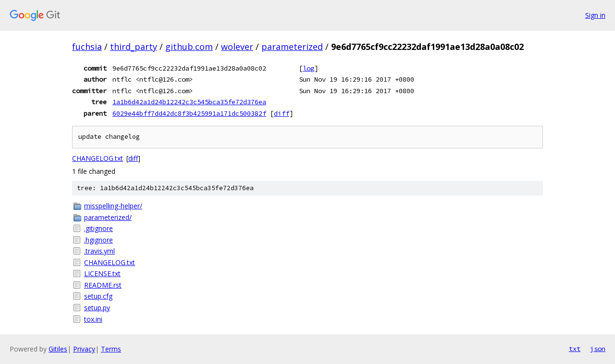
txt (575, 349)
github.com (189, 47)
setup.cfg (98, 296)
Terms (111, 349)
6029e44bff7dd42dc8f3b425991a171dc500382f (189, 113)
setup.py (97, 308)
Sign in (595, 15)
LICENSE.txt (102, 273)
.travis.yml (99, 251)
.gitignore (98, 228)
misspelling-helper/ (113, 206)
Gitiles (58, 349)
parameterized (292, 47)
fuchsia (87, 47)
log (308, 68)
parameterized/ (108, 217)
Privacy (84, 349)
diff (282, 113)
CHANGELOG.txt (98, 158)
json (598, 349)
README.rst (103, 285)
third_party (134, 47)
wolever (237, 47)
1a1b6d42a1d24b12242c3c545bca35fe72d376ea (189, 102)
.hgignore (98, 240)
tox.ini (93, 319)
